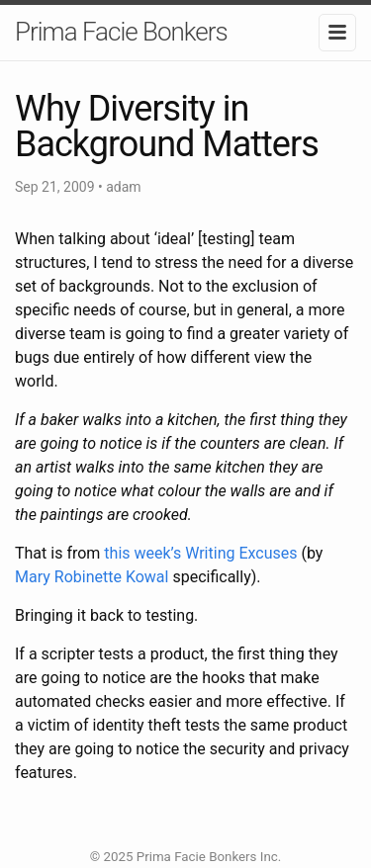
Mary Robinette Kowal (92, 577)
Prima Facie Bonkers (121, 32)
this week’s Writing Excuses (200, 553)
